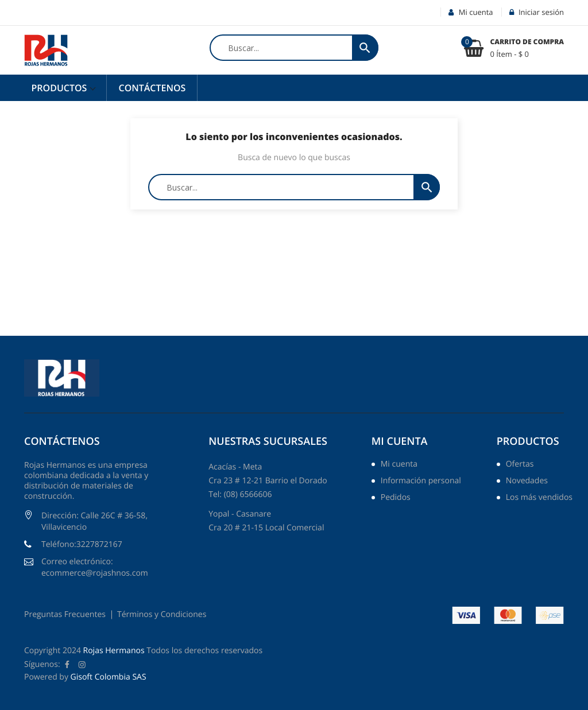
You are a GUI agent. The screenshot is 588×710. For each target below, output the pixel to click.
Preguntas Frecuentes (65, 614)
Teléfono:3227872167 (82, 544)
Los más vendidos (539, 498)
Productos (61, 88)
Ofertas (520, 465)
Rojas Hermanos (114, 651)
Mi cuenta (400, 441)
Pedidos (396, 498)
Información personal (421, 482)
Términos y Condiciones (162, 614)
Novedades (527, 482)
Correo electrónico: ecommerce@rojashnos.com (95, 567)
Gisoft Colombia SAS (109, 677)
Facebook (67, 665)
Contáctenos (152, 88)
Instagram (82, 665)
